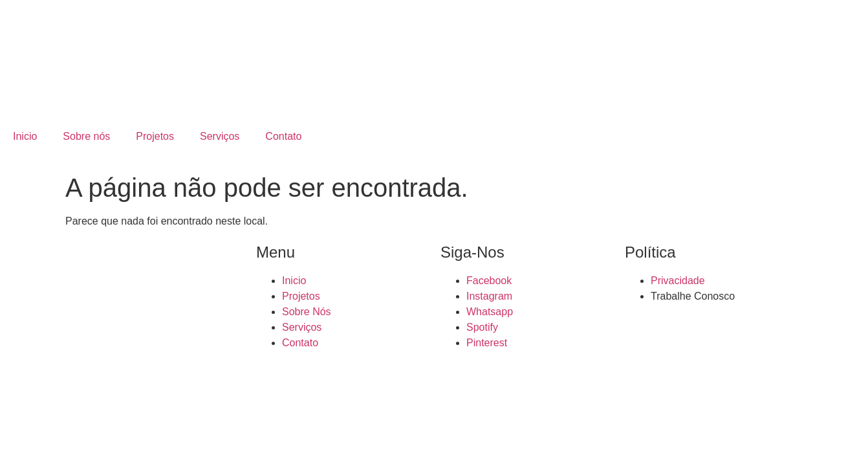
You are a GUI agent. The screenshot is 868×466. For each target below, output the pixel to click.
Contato (283, 136)
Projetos (155, 136)
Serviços (220, 136)
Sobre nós (86, 136)
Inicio (25, 136)
